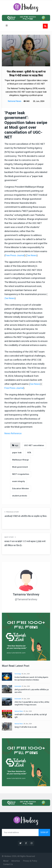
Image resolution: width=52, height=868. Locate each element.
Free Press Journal (15, 255)
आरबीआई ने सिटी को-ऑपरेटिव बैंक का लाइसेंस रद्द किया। (26, 516)
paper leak (17, 453)
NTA (29, 453)
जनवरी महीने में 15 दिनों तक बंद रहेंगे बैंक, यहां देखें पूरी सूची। (31, 716)
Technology (18, 674)
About (6, 861)
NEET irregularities (21, 474)
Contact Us (8, 864)
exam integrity (19, 481)
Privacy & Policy (30, 861)
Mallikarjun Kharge (20, 460)
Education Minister (21, 489)
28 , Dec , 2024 (28, 724)
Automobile (18, 686)
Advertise (16, 861)
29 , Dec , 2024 (26, 686)
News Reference (13, 433)
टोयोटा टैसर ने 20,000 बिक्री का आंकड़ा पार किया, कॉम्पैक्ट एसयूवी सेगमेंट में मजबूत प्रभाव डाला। (32, 703)
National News (19, 711)
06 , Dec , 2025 (26, 674)
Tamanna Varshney (26, 594)
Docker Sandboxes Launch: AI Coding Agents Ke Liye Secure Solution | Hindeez (31, 679)
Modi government (20, 467)
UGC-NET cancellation (34, 445)
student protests (20, 496)
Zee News (32, 255)
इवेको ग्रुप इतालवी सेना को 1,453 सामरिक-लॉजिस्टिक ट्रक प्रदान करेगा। (32, 691)
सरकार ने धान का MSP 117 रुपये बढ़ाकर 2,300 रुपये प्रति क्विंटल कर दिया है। (25, 543)
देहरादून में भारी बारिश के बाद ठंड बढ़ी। (26, 727)
